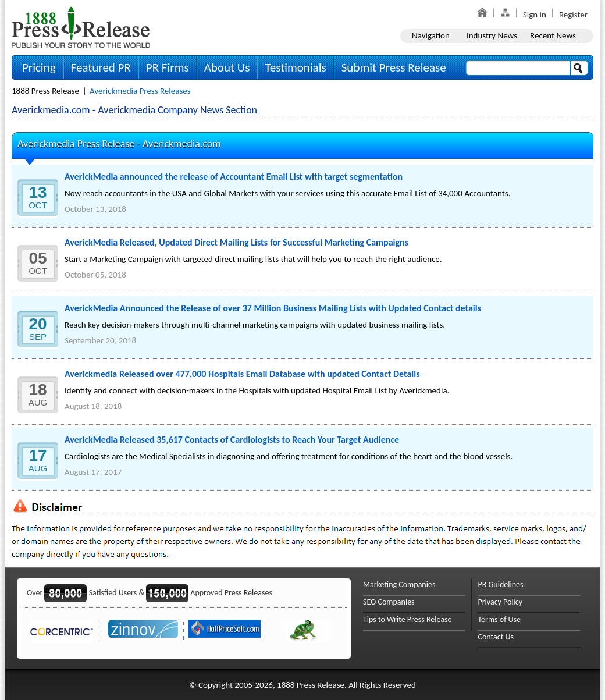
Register (573, 15)
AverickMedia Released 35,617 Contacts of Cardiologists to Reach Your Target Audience (232, 440)
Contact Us (496, 637)
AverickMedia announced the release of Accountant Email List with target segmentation (234, 177)
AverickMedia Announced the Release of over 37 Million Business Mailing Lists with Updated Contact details (273, 308)
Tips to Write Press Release (408, 619)
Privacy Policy (501, 602)
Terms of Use (500, 619)
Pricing (39, 67)
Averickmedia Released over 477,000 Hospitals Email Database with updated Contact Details (242, 374)
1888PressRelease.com (81, 27)
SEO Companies (389, 602)
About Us (227, 67)
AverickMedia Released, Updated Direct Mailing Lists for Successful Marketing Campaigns (236, 242)
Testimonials (295, 67)
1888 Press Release (45, 91)
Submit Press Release (394, 67)
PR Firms (168, 67)
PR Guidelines (501, 584)
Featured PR (101, 67)
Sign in (535, 15)
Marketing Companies (399, 584)
